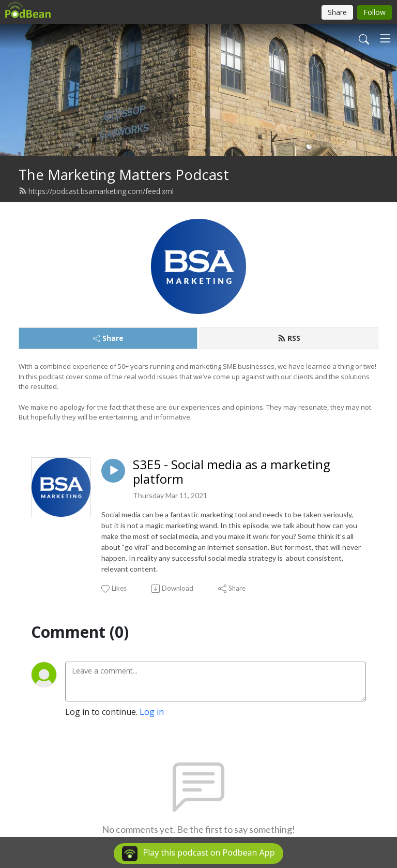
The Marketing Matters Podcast (124, 175)
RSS (289, 338)
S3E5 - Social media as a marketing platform (232, 472)
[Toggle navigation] (385, 38)
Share (108, 338)
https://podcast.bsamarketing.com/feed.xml (96, 191)
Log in (152, 712)
